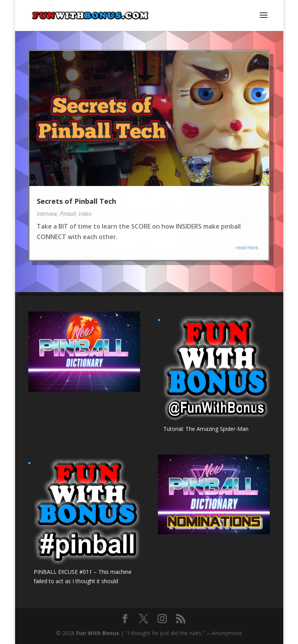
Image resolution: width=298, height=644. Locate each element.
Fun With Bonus (98, 633)
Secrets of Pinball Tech (76, 201)
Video (85, 214)
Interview (47, 214)
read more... (249, 247)
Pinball (68, 214)
